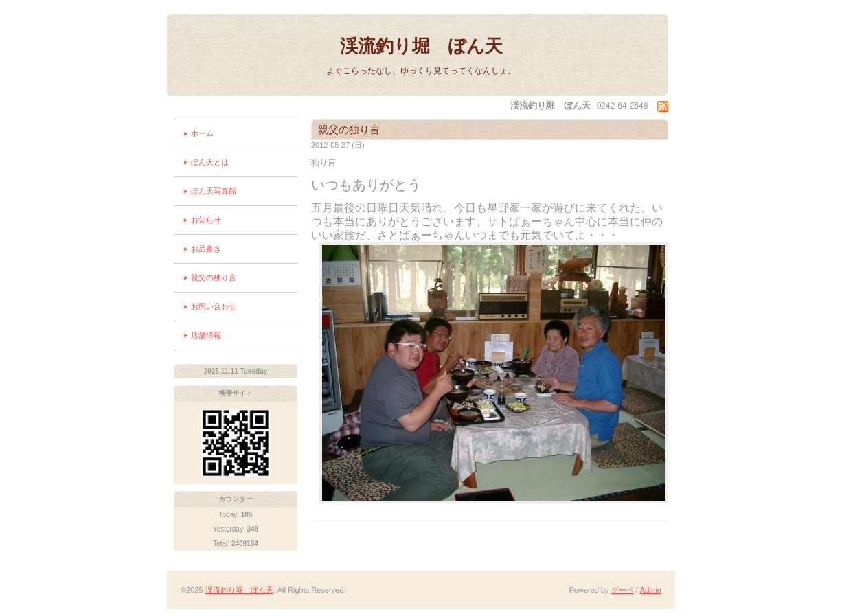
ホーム (202, 133)
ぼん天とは (210, 162)
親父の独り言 (214, 277)
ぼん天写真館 (214, 191)
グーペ (623, 590)
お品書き (206, 249)
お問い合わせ (214, 306)
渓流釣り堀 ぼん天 (421, 46)
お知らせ (206, 220)
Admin (651, 590)
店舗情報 (206, 335)
